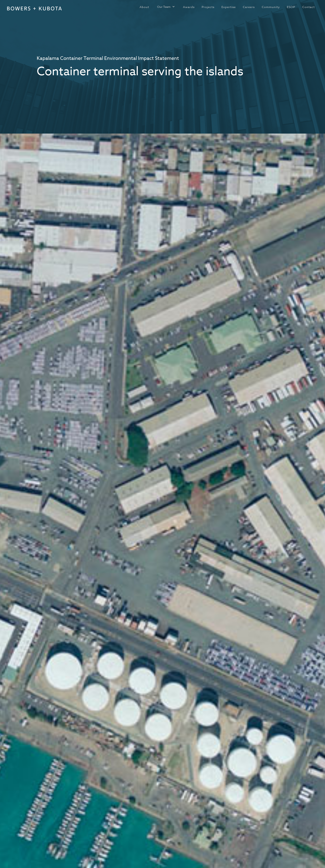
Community (271, 7)
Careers (249, 7)
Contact (309, 7)
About (144, 7)
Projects (208, 7)
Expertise (229, 7)
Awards (189, 7)
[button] (166, 7)
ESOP (291, 7)
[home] (35, 8)
